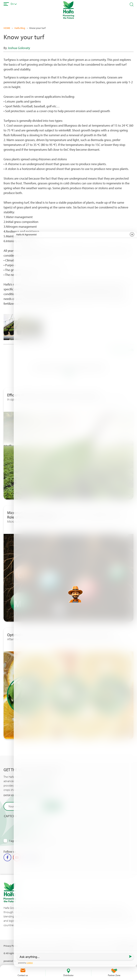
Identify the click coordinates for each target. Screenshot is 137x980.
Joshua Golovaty (19, 48)
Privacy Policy (11, 946)
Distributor (68, 975)
